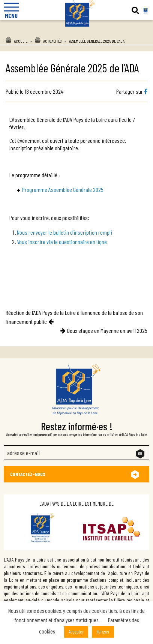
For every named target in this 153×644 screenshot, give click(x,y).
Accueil (21, 41)
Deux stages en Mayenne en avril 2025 (107, 330)
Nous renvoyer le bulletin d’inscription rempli (64, 232)
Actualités (52, 41)
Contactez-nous (28, 474)
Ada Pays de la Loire (76, 30)
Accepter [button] (76, 632)
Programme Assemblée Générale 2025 (63, 189)
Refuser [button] (103, 632)
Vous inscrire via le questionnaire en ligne (62, 242)
